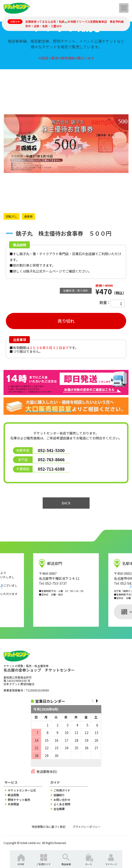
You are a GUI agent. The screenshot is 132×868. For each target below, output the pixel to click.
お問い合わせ (62, 800)
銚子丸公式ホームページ (44, 271)
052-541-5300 (51, 450)
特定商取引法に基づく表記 (49, 827)
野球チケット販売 (19, 800)
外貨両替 (13, 804)
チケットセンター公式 (22, 790)
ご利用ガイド (62, 790)
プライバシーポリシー (87, 827)
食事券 (28, 216)
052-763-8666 (51, 459)
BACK (66, 503)
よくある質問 (62, 804)
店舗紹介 (59, 795)
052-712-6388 (51, 469)
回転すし (11, 216)
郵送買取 (13, 795)
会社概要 (59, 809)
